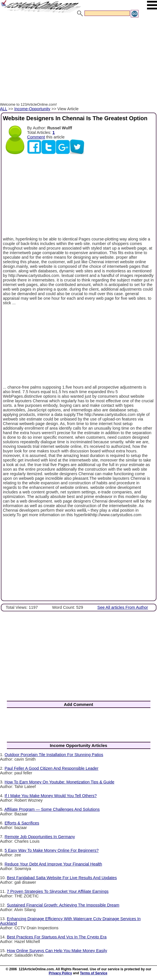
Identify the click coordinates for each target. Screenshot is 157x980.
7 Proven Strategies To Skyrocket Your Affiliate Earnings (58, 891)
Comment (36, 137)
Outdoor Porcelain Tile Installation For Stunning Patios (54, 755)
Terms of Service (94, 973)
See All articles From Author (123, 607)
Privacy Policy (60, 973)
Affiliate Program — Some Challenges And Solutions (52, 809)
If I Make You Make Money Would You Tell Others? (51, 796)
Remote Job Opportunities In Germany (40, 837)
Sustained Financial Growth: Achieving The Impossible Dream (63, 905)
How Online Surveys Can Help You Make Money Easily (57, 951)
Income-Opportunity (32, 109)
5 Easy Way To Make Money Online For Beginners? (52, 850)
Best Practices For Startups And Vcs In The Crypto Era (57, 937)
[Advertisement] (78, 61)
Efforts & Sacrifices (22, 823)
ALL (4, 109)
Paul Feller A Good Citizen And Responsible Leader (52, 768)
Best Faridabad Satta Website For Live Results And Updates (62, 878)
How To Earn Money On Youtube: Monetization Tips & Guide (60, 782)
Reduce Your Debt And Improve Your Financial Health (53, 864)
